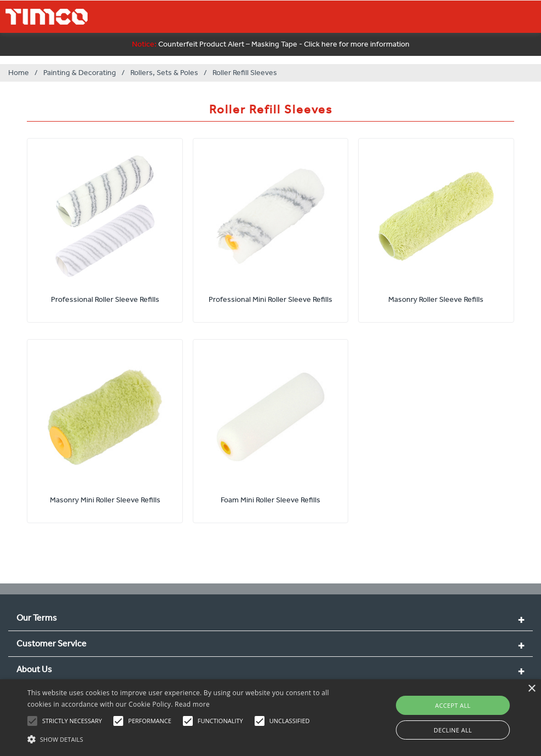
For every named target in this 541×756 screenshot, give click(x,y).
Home (19, 73)
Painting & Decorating (80, 73)
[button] (185, 738)
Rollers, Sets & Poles (164, 73)
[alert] (270, 718)
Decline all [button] (453, 730)
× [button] (531, 689)
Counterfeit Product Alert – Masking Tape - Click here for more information (271, 44)
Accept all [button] (453, 705)
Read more (192, 704)
